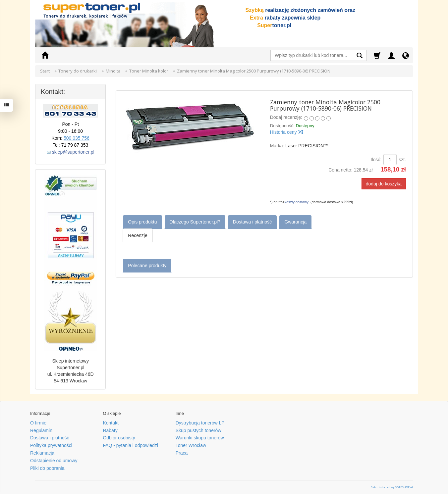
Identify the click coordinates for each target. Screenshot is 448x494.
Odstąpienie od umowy (54, 461)
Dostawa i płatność (252, 222)
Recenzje (138, 235)
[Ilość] (390, 160)
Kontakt (111, 423)
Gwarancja (295, 222)
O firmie (38, 423)
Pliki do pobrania (47, 468)
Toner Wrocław (191, 445)
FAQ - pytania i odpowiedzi (130, 445)
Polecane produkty (147, 266)
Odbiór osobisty (119, 438)
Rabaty (110, 430)
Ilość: (376, 160)
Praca (182, 453)
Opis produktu (142, 222)
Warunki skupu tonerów (200, 438)
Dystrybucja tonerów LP (200, 423)
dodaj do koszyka (384, 184)
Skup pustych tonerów (198, 430)
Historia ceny (286, 132)
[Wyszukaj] (360, 56)
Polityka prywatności (51, 445)
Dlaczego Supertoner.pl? (195, 222)
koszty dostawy (297, 202)
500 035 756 (77, 138)
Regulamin (41, 430)
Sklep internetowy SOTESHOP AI (392, 487)
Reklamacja (42, 453)
